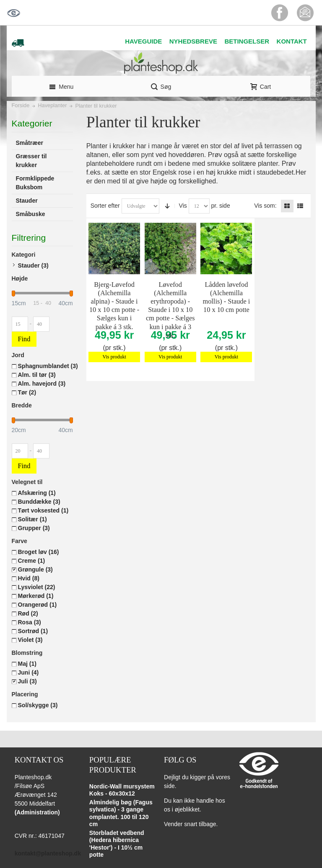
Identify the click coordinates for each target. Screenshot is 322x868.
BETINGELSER (247, 41)
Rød (28, 613)
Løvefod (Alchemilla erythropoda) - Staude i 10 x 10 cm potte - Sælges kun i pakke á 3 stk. (170, 310)
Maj (27, 664)
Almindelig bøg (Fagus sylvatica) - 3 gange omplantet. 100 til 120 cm (121, 813)
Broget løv (39, 552)
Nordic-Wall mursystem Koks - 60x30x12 (122, 790)
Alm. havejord (42, 384)
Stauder (33, 265)
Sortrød (33, 631)
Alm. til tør (37, 375)
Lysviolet (37, 587)
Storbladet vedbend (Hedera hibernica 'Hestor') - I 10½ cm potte (117, 844)
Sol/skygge (38, 705)
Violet (30, 640)
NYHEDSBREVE (193, 41)
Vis (183, 206)
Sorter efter (105, 206)
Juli (27, 681)
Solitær (32, 519)
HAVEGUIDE (143, 41)
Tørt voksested (43, 510)
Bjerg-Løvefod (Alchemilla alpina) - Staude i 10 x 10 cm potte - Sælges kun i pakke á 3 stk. (114, 305)
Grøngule (35, 569)
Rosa (30, 622)
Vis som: (265, 206)
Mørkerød (36, 596)
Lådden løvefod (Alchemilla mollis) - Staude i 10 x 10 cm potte (226, 297)
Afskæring (37, 493)
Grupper (34, 528)
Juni (29, 672)
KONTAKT (292, 41)
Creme (32, 561)
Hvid (29, 578)
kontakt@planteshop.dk (48, 853)
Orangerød (38, 605)
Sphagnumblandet (48, 366)
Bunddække (39, 502)
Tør (27, 392)
